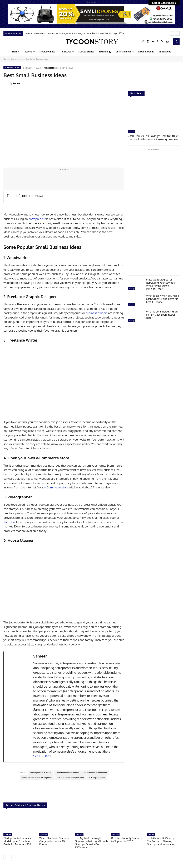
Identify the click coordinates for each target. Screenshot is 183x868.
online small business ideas (95, 773)
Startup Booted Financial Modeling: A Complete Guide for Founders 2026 (18, 841)
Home (6, 59)
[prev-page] (6, 858)
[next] (177, 33)
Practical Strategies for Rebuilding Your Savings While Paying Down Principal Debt (160, 284)
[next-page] (11, 858)
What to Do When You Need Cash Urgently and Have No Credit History (163, 298)
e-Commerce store (56, 487)
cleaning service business (40, 773)
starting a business (97, 778)
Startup (8, 834)
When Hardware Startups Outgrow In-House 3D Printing (54, 841)
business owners (97, 313)
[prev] (172, 33)
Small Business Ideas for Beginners (37, 778)
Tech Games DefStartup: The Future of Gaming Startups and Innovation (161, 841)
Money (132, 132)
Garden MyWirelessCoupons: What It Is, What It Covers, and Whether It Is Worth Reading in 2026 (75, 33)
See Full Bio (41, 756)
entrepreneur (37, 219)
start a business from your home (71, 778)
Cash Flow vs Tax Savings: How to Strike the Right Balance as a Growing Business (154, 137)
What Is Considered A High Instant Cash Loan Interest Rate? (162, 314)
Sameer (17, 83)
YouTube (9, 522)
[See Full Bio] (51, 756)
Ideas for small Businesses (67, 773)
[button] (176, 41)
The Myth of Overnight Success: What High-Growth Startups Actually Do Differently (91, 843)
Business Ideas (17, 59)
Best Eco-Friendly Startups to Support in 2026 (126, 840)
